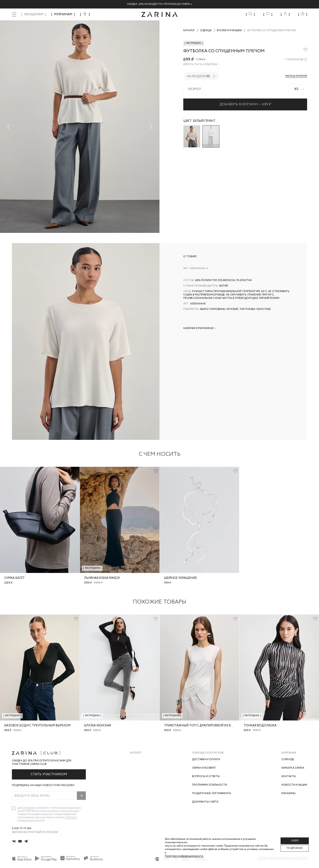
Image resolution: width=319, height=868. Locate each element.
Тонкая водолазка (260, 726)
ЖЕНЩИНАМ (34, 14)
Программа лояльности (210, 785)
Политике (71, 818)
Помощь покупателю (208, 753)
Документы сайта (205, 802)
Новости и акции (294, 785)
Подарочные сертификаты (212, 793)
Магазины (288, 793)
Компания (289, 753)
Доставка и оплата (206, 759)
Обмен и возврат (204, 768)
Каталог (136, 753)
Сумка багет (14, 578)
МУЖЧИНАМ (63, 14)
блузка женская (97, 726)
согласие (29, 808)
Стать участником (49, 774)
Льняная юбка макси (102, 578)
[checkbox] (14, 808)
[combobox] (245, 89)
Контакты (289, 776)
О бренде (288, 759)
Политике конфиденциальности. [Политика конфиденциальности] (184, 856)
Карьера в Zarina (293, 768)
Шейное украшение (180, 578)
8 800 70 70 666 (22, 829)
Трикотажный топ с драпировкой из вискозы (204, 726)
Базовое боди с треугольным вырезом (37, 726)
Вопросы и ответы (206, 776)
